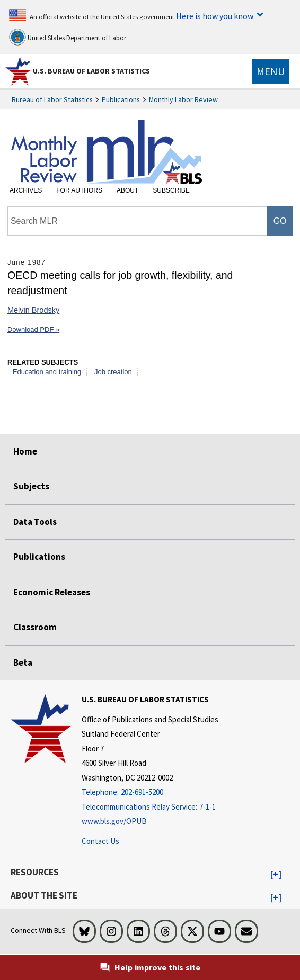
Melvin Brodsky (33, 310)
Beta (23, 663)
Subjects (31, 486)
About (127, 190)
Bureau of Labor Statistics (52, 99)
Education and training (47, 372)
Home (25, 451)
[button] (276, 875)
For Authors (79, 190)
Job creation (113, 372)
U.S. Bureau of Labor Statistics (91, 71)
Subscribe (171, 190)
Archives (26, 190)
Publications (121, 99)
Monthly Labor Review (183, 99)
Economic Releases (52, 592)
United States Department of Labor (68, 37)
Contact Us (100, 841)
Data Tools (35, 522)
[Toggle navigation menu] (271, 71)
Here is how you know (215, 16)
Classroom (35, 627)
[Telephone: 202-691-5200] (150, 792)
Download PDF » (33, 329)
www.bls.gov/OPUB (114, 821)
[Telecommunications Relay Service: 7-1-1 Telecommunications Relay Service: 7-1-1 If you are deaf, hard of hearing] (150, 807)
